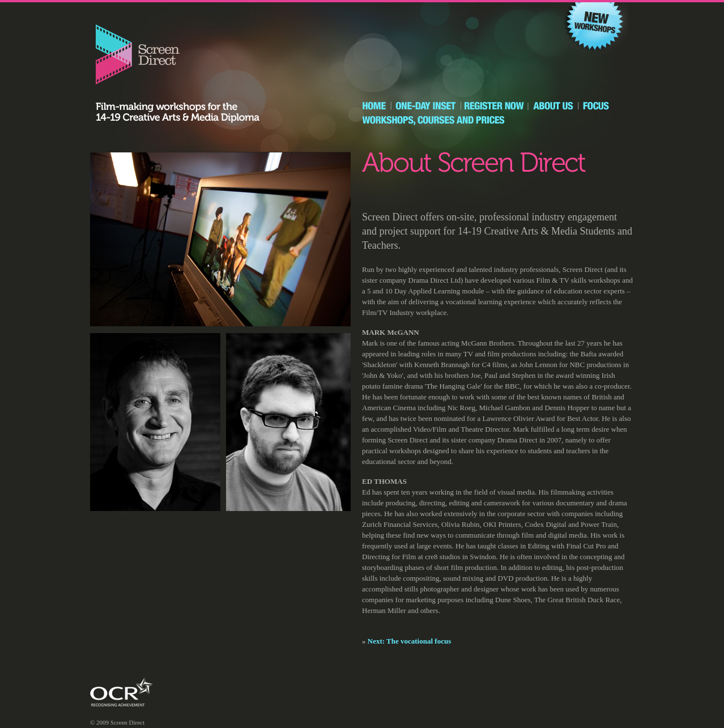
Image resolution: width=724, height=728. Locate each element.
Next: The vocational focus (409, 641)
